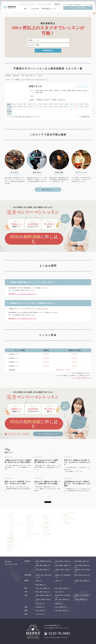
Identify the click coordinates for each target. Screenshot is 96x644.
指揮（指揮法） (48, 534)
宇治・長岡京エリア (61, 607)
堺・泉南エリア (40, 603)
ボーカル (29, 517)
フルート (12, 530)
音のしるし (10, 551)
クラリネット (47, 530)
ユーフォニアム (31, 528)
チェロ (28, 519)
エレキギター (47, 521)
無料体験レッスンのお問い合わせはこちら (23, 294)
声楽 (11, 517)
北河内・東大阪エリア (81, 599)
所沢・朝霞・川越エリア (62, 588)
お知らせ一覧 (11, 544)
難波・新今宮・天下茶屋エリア (63, 596)
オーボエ (12, 532)
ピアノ (12, 515)
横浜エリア (39, 581)
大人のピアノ (30, 515)
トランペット (13, 526)
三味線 (28, 536)
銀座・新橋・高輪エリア (43, 565)
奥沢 (41, 92)
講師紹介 (58, 5)
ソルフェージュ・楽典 (32, 534)
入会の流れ (67, 523)
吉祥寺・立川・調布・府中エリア (44, 576)
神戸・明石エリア (41, 610)
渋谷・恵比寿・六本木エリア (63, 562)
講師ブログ (10, 546)
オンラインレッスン (69, 513)
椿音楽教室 (8, 76)
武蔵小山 (75, 90)
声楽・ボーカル (48, 515)
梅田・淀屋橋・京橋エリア (44, 595)
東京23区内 (16, 76)
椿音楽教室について (12, 538)
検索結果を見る (48, 50)
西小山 (81, 90)
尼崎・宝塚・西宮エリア (62, 610)
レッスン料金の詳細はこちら (82, 378)
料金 (65, 521)
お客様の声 (10, 542)
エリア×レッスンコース (70, 519)
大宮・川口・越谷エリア (43, 588)
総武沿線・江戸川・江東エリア (82, 570)
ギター (28, 521)
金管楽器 (46, 523)
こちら (43, 309)
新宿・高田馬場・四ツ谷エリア (44, 562)
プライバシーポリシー (13, 548)
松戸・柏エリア (60, 592)
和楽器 (12, 536)
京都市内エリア (40, 607)
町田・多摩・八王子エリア (82, 575)
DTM (11, 534)
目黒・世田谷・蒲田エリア (29, 76)
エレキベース (30, 523)
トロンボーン (30, 526)
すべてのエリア (40, 614)
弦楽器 (45, 517)
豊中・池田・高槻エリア (62, 599)
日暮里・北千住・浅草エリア (63, 570)
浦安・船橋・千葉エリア (43, 592)
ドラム (45, 532)
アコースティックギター (16, 523)
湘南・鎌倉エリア (41, 585)
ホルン (12, 528)
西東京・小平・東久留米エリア (63, 576)
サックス (29, 530)
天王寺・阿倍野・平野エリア (44, 600)
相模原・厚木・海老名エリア (82, 582)
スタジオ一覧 (68, 517)
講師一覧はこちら (48, 190)
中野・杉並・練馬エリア (43, 569)
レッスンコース (11, 513)
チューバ (46, 526)
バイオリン (13, 519)
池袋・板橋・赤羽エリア (82, 561)
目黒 (64, 90)
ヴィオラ (46, 519)
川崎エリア (59, 581)
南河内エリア (59, 603)
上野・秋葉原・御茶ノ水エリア (82, 566)
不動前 (69, 90)
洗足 (85, 90)
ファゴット (30, 532)
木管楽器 (46, 528)
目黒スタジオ (36, 86)
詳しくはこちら (83, 86)
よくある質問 (11, 540)
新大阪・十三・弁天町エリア (82, 596)
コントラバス (13, 521)
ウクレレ (46, 536)
